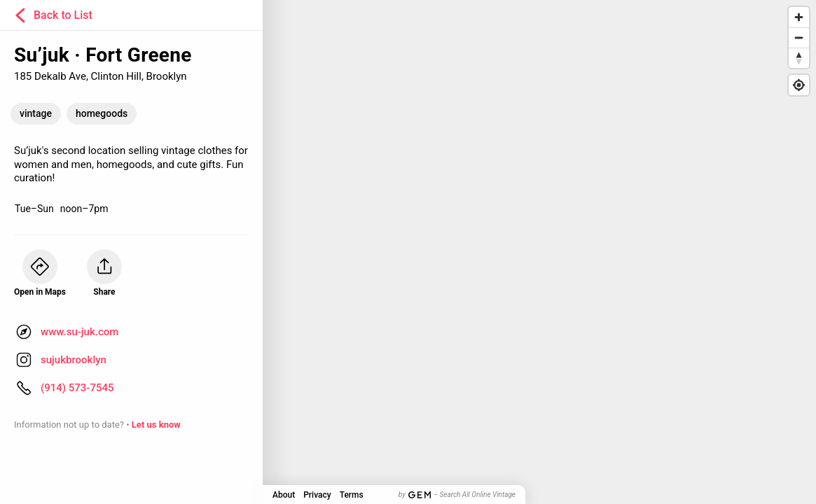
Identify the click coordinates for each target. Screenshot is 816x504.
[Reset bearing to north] (799, 58)
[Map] (408, 252)
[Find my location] (799, 85)
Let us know (156, 425)
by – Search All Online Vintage (457, 495)
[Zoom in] (799, 17)
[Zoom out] (799, 37)
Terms (352, 495)
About (284, 495)
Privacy (317, 495)
